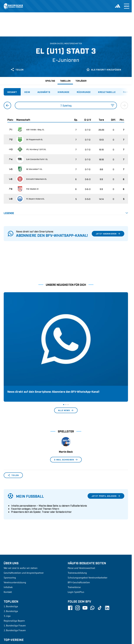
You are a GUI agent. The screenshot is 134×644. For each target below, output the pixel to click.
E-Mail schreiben (66, 403)
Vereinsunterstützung (15, 525)
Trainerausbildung (77, 516)
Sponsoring (10, 521)
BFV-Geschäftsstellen (79, 525)
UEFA (22, 621)
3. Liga (7, 559)
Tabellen (65, 81)
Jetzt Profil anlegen (106, 439)
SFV (6, 621)
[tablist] (66, 92)
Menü (127, 6)
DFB (13, 621)
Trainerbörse (74, 530)
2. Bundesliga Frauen (15, 573)
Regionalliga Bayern (14, 564)
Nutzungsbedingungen (86, 621)
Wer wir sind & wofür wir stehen (21, 511)
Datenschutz (107, 621)
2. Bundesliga (11, 554)
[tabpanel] (66, 158)
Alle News (66, 353)
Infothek (8, 530)
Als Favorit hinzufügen (104, 70)
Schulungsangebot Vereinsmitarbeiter (88, 521)
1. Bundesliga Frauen (15, 569)
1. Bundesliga (11, 549)
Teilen (17, 70)
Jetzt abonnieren (108, 234)
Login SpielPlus (76, 535)
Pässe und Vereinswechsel (81, 511)
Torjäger (81, 81)
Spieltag (50, 81)
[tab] (12, 92)
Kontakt (8, 535)
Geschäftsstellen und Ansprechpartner (24, 516)
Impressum (123, 621)
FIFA (30, 621)
